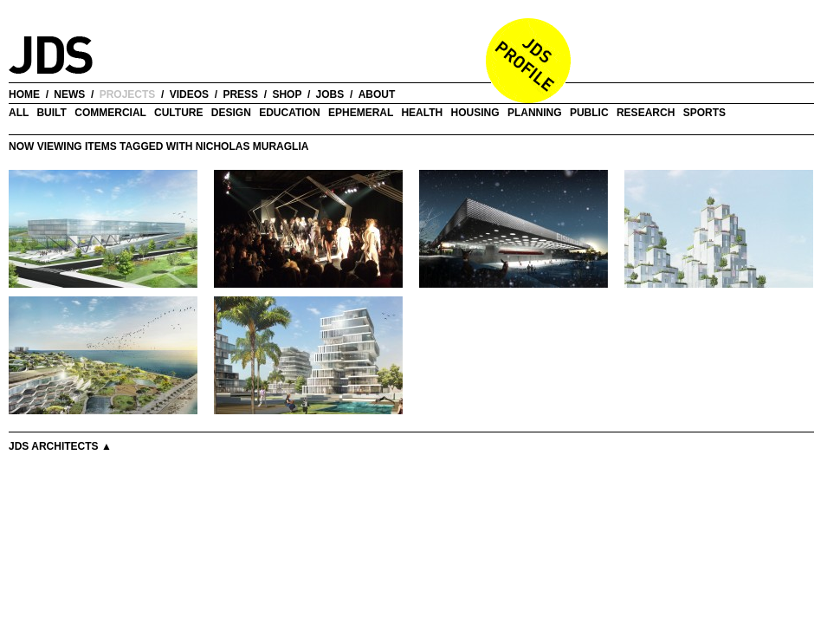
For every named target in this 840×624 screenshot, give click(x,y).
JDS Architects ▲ (60, 446)
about (377, 94)
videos (189, 94)
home (24, 94)
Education (289, 113)
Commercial (110, 113)
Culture (178, 113)
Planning (535, 113)
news (69, 94)
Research (646, 113)
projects (128, 94)
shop (287, 94)
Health (422, 113)
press (240, 94)
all (19, 113)
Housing (475, 113)
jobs (330, 94)
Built (51, 113)
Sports (704, 113)
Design (231, 113)
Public (589, 113)
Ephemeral (361, 113)
